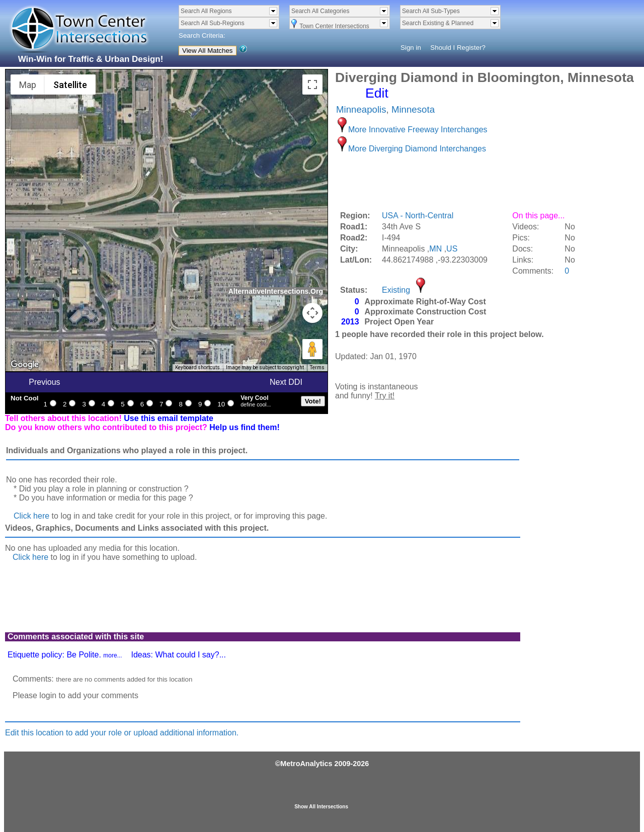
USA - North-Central (418, 216)
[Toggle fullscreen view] (312, 85)
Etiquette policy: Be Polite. (65, 655)
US (452, 249)
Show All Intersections (321, 807)
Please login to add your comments (75, 695)
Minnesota (413, 109)
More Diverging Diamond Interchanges (417, 149)
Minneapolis (361, 109)
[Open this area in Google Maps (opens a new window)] (25, 365)
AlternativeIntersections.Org (276, 291)
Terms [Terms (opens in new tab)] (317, 367)
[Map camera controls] (312, 313)
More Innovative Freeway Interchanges (418, 130)
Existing (396, 290)
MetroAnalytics (306, 764)
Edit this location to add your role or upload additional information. (122, 733)
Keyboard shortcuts (197, 367)
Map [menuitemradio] (28, 85)
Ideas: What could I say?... (178, 655)
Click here (31, 516)
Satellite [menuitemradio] (70, 85)
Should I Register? (458, 48)
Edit (377, 93)
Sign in (411, 48)
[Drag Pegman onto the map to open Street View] (312, 349)
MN (435, 249)
